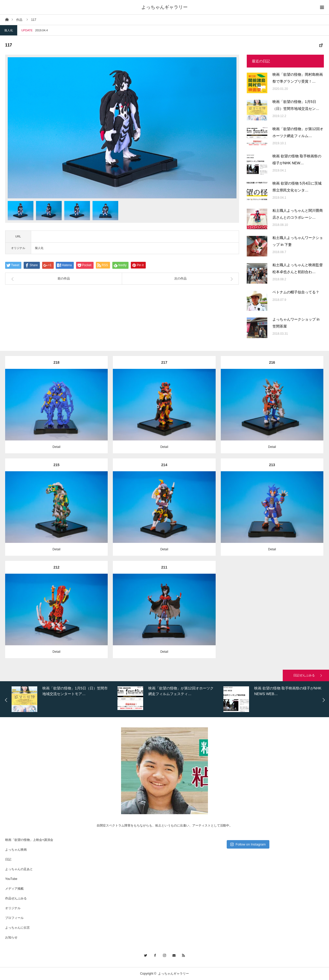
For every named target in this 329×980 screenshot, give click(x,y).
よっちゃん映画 (16, 850)
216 (272, 362)
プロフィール (14, 918)
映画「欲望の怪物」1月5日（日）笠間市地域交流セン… (296, 105)
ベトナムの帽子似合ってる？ (296, 292)
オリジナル (13, 908)
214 (164, 465)
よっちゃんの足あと (19, 869)
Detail (56, 447)
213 (272, 465)
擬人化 (9, 30)
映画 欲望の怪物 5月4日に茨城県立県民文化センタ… (297, 187)
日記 (8, 859)
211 (164, 567)
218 (56, 362)
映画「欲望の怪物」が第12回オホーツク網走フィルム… (298, 132)
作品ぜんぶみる (16, 898)
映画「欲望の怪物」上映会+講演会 (29, 840)
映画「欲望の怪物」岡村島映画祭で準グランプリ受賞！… (298, 78)
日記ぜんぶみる (304, 675)
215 (56, 465)
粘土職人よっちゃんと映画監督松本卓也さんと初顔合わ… (298, 268)
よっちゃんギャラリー (164, 7)
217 (164, 362)
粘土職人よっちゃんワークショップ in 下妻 (298, 241)
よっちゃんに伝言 (17, 928)
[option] (122, 128)
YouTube (11, 879)
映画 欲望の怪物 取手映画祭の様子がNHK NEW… (297, 160)
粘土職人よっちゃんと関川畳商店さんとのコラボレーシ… (298, 214)
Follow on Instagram (248, 844)
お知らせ (11, 937)
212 (56, 567)
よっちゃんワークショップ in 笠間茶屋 (296, 323)
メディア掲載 (14, 889)
